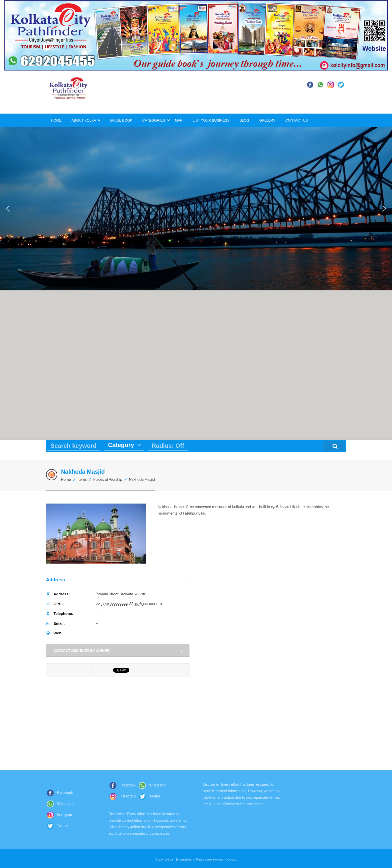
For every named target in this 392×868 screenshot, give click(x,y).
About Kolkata (86, 120)
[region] (196, 208)
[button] (8, 209)
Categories (154, 120)
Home (56, 120)
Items (82, 480)
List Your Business (211, 120)
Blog (244, 120)
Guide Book (121, 120)
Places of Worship (108, 480)
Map (179, 120)
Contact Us (297, 120)
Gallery (267, 120)
